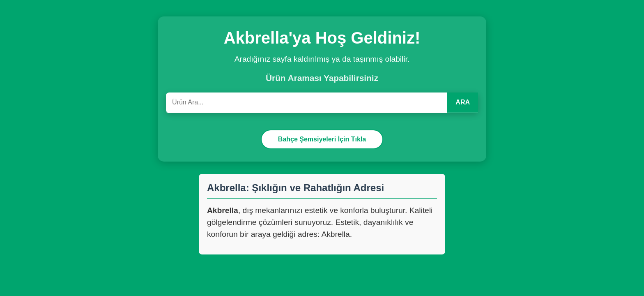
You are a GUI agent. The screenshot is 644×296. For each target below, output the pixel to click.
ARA (463, 102)
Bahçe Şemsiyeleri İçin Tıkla (322, 139)
